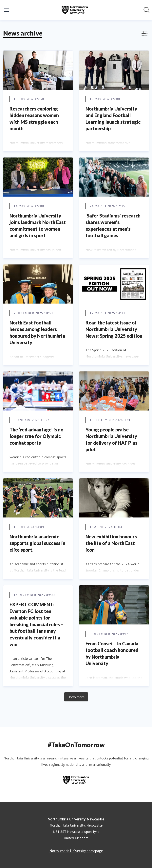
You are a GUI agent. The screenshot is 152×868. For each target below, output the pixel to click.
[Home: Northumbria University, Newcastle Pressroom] (75, 10)
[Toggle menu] (7, 10)
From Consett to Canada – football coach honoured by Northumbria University (114, 653)
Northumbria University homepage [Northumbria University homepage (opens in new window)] (76, 851)
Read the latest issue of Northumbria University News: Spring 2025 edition (114, 329)
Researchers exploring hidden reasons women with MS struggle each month (34, 119)
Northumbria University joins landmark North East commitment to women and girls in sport (38, 226)
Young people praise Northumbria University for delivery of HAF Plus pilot (111, 440)
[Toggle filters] (144, 34)
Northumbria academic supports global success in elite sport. (37, 543)
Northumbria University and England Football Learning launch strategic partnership (113, 119)
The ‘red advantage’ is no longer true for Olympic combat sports (36, 436)
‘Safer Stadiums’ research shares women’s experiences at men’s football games (113, 226)
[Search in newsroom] (146, 10)
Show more (76, 697)
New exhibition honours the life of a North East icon (111, 543)
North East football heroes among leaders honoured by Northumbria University (37, 333)
